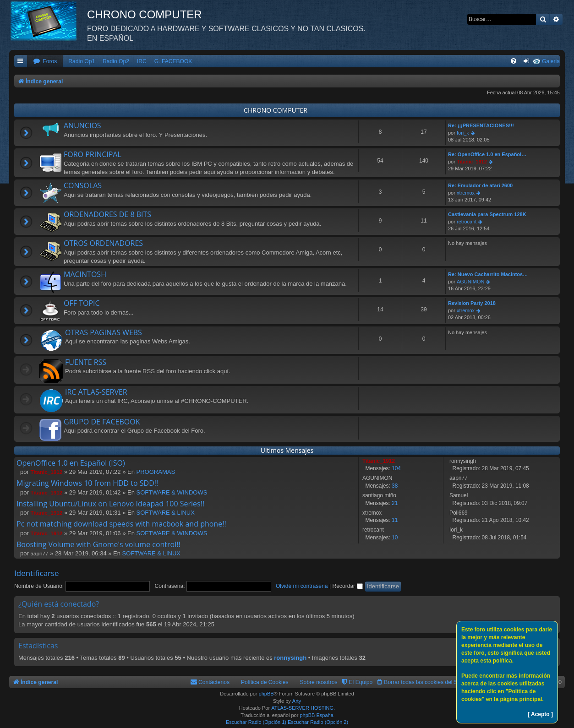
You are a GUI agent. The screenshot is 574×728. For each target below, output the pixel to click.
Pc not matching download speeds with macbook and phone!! (121, 524)
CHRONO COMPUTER (276, 110)
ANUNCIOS (82, 125)
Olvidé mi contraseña (302, 586)
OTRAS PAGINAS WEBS (104, 332)
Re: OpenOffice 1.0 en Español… (487, 154)
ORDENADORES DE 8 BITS (107, 214)
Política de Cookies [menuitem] (265, 682)
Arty (297, 701)
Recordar (347, 586)
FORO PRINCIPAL (93, 154)
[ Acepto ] (540, 714)
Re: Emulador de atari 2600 (480, 185)
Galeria (551, 61)
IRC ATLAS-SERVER (96, 392)
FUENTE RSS (86, 362)
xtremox (466, 193)
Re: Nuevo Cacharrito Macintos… (488, 274)
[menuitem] (45, 62)
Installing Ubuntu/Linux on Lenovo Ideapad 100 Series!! (110, 504)
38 (395, 486)
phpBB (266, 694)
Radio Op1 (82, 61)
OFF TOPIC (82, 303)
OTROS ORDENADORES (103, 243)
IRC (142, 61)
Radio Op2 (116, 61)
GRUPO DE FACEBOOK (102, 422)
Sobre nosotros (319, 682)
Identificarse (37, 573)
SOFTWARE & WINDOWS (172, 492)
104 (396, 468)
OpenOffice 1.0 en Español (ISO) (71, 463)
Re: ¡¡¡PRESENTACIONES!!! (481, 125)
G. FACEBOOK (173, 61)
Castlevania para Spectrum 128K (487, 214)
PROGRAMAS (156, 472)
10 (395, 538)
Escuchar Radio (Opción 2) (318, 722)
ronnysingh (290, 658)
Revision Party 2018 (472, 303)
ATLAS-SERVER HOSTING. (303, 708)
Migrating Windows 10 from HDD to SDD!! (87, 483)
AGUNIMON (471, 282)
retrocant (467, 222)
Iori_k (463, 133)
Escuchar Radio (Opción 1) (256, 722)
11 (395, 520)
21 (395, 503)
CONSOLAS (83, 185)
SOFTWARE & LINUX (166, 513)
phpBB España (316, 715)
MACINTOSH (85, 274)
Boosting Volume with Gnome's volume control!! (98, 544)
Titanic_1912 (472, 162)
